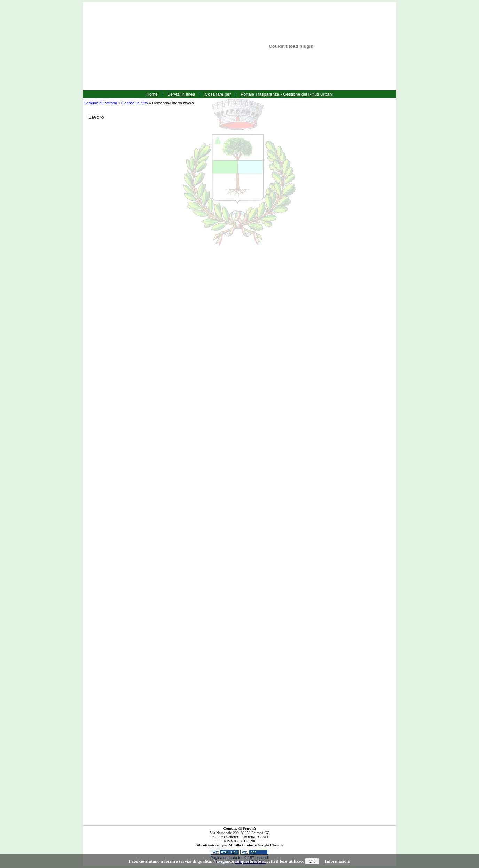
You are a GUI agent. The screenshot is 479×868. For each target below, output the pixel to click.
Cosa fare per (218, 94)
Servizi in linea (181, 94)
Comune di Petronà (100, 103)
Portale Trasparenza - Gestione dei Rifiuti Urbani (287, 94)
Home (152, 94)
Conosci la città (135, 103)
